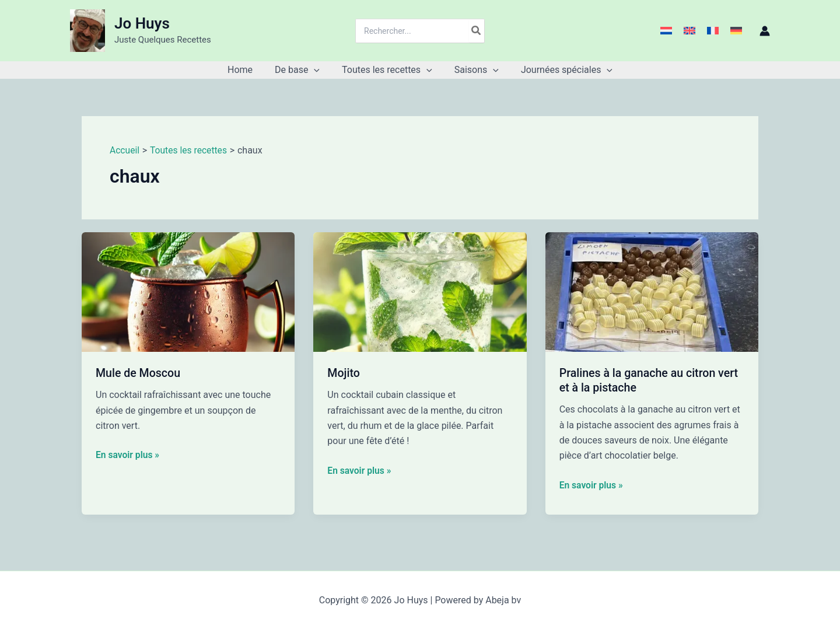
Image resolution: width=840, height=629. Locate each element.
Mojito (344, 373)
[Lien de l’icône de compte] (765, 31)
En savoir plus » (128, 455)
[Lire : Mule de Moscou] (188, 291)
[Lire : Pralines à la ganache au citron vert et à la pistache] (652, 291)
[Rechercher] (477, 31)
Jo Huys (142, 23)
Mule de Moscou (139, 373)
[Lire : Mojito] (420, 291)
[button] (317, 70)
